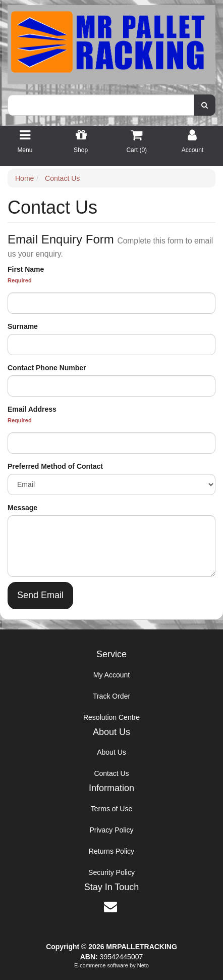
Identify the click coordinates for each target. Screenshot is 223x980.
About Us (111, 752)
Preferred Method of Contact (55, 466)
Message (22, 508)
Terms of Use (111, 809)
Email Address (32, 409)
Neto (143, 965)
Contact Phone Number (47, 368)
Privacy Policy (111, 830)
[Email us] (110, 907)
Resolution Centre (111, 717)
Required (20, 280)
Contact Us (111, 773)
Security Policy (111, 872)
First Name (26, 269)
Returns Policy (111, 851)
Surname (23, 326)
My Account (111, 675)
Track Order (111, 696)
